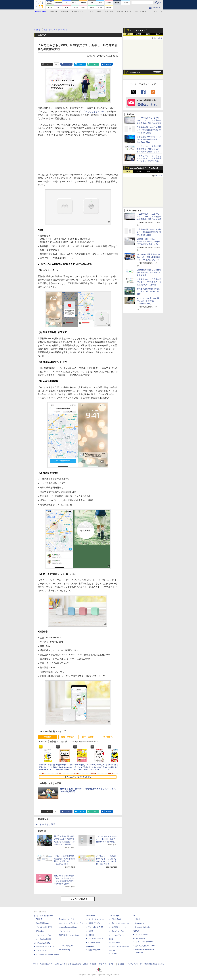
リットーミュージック (97, 919)
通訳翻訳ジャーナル (119, 927)
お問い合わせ (60, 964)
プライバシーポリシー (107, 964)
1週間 (148, 34)
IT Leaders (40, 931)
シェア (68, 64)
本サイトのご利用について (43, 964)
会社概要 (121, 964)
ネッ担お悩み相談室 (44, 939)
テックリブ (113, 950)
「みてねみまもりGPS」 (95, 112)
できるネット (41, 950)
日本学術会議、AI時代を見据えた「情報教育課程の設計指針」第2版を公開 (149, 130)
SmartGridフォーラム (67, 919)
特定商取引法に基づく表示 (154, 964)
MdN (111, 939)
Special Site (135, 73)
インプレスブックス (66, 946)
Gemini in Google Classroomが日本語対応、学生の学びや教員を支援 (149, 273)
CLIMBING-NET (94, 942)
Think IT (39, 919)
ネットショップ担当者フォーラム (71, 923)
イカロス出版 (114, 916)
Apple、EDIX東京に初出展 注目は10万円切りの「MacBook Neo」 (149, 301)
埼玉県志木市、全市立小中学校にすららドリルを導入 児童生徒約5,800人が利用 (149, 282)
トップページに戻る (78, 899)
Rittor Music (90, 916)
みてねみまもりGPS (45, 824)
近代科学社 (90, 946)
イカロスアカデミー (119, 935)
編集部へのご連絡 (90, 964)
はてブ (82, 64)
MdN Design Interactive (120, 946)
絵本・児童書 (88, 737)
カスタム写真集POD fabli (145, 946)
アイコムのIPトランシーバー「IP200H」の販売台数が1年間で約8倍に (106, 839)
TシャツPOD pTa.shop (144, 942)
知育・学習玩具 (68, 737)
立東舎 (91, 931)
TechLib (115, 954)
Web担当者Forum (43, 923)
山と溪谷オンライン (96, 938)
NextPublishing (64, 950)
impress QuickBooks (143, 927)
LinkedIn (108, 64)
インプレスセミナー (66, 931)
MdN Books (116, 942)
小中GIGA (54, 11)
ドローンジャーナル (44, 935)
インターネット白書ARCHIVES (48, 954)
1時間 (128, 34)
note (95, 64)
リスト (57, 64)
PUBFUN (136, 931)
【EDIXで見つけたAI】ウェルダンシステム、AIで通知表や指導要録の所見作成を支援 (149, 120)
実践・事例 (109, 11)
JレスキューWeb (118, 931)
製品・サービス (141, 11)
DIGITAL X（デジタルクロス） (70, 935)
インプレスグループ (134, 964)
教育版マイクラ (78, 11)
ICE (134, 916)
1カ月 (158, 34)
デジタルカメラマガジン (45, 946)
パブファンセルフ (142, 934)
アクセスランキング (138, 30)
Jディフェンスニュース (120, 923)
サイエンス (108, 737)
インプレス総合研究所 (44, 927)
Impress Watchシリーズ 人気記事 (144, 168)
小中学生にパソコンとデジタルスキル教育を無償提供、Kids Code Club (149, 139)
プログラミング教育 (94, 11)
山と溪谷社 (90, 935)
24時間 (138, 34)
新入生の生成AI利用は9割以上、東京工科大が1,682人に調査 (149, 291)
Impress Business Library (68, 927)
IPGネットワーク (139, 938)
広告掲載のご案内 (74, 964)
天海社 (138, 919)
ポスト (49, 64)
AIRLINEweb (117, 919)
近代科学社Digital (95, 950)
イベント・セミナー (124, 11)
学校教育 (48, 737)
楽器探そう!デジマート (97, 923)
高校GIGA (65, 11)
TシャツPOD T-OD (96, 927)
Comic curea (140, 923)
